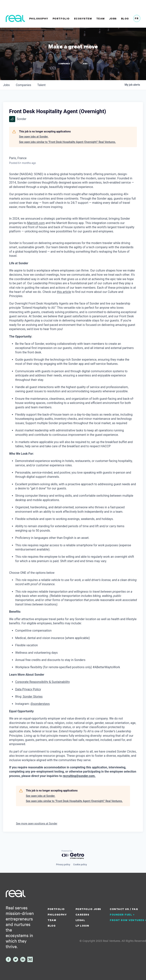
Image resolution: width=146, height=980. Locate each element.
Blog (125, 19)
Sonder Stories (32, 697)
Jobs (113, 19)
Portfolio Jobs (88, 909)
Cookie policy (80, 865)
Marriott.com (36, 223)
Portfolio (61, 19)
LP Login (83, 926)
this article (64, 292)
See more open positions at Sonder (37, 824)
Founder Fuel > (122, 915)
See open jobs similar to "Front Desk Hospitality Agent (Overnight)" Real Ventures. (67, 142)
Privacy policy (63, 865)
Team (101, 19)
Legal (81, 920)
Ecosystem (83, 19)
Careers (83, 915)
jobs (6, 85)
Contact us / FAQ (124, 909)
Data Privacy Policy (28, 689)
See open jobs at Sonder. (34, 137)
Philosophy (39, 19)
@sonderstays (40, 704)
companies (23, 85)
